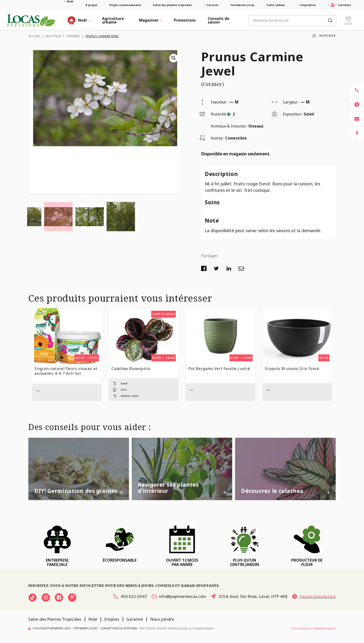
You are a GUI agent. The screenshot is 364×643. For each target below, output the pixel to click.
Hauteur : (220, 102)
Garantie (135, 619)
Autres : (218, 138)
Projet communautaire (125, 5)
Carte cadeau (276, 5)
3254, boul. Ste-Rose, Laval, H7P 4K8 (249, 596)
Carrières (341, 5)
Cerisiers (73, 36)
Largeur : (291, 102)
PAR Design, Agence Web (157, 628)
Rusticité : (221, 114)
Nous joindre (162, 619)
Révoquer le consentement (194, 628)
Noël (70, 1)
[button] (174, 58)
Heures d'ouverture (314, 596)
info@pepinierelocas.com (179, 596)
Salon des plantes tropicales (172, 5)
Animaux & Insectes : (229, 126)
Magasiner (149, 20)
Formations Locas (243, 5)
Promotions (185, 20)
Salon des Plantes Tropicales (55, 619)
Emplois (112, 619)
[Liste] (348, 20)
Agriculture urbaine (113, 20)
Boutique (53, 36)
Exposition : (293, 114)
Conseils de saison (218, 20)
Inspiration (308, 5)
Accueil (34, 36)
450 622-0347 (130, 596)
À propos (91, 5)
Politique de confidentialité (314, 628)
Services (213, 5)
